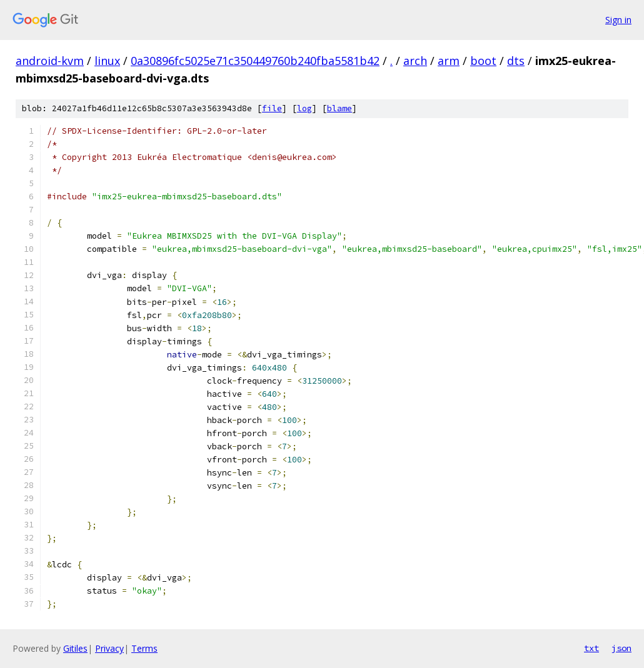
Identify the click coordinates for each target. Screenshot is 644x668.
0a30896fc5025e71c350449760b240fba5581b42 (255, 61)
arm (449, 61)
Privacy (109, 648)
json (621, 648)
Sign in (618, 20)
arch (415, 61)
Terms (144, 648)
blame (340, 108)
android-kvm (50, 61)
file (272, 108)
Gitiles (75, 648)
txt (591, 648)
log (304, 108)
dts (516, 61)
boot (483, 61)
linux (107, 61)
